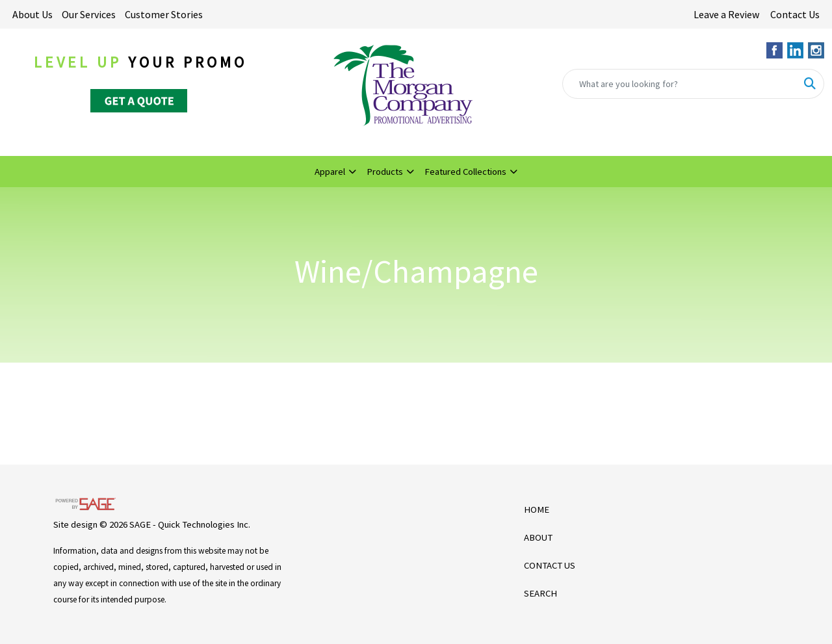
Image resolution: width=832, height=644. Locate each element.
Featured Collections (465, 172)
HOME (537, 509)
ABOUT (538, 537)
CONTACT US (550, 565)
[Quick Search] (680, 84)
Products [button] (385, 172)
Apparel (330, 172)
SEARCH (540, 593)
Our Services (89, 14)
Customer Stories (164, 14)
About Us (32, 14)
